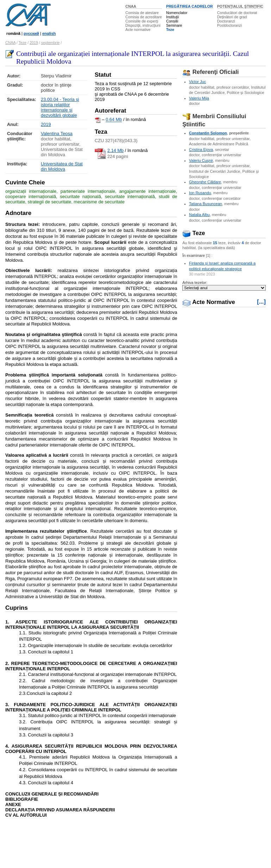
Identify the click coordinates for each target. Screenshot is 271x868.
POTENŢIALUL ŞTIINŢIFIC (240, 6)
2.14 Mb (115, 150)
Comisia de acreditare (144, 17)
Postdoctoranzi (230, 25)
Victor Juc (197, 82)
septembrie (51, 43)
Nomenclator (177, 13)
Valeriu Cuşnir (201, 160)
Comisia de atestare (142, 13)
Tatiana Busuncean (206, 204)
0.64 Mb (114, 120)
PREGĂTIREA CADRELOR (190, 6)
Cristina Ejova (201, 150)
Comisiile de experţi (142, 21)
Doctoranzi (226, 21)
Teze (170, 30)
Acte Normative (209, 302)
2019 (34, 43)
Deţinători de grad (232, 17)
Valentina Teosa (57, 134)
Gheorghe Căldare (205, 182)
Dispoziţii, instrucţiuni (143, 25)
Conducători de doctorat (237, 13)
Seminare (174, 25)
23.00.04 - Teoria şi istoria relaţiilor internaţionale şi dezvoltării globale (60, 107)
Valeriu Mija (199, 98)
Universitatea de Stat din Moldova (62, 166)
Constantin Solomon (208, 133)
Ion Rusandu (200, 193)
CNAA (131, 6)
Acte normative (138, 30)
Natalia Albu (199, 215)
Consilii (172, 21)
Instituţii (172, 17)
